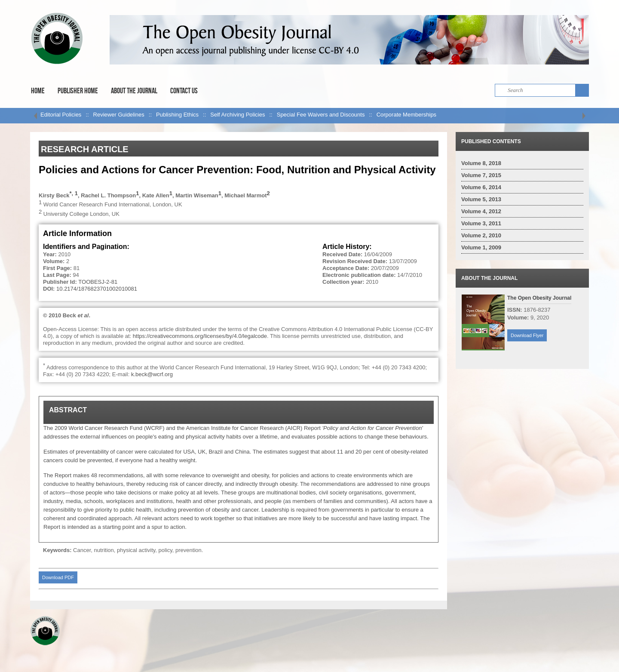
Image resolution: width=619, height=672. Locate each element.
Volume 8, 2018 (481, 163)
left (35, 116)
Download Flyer (527, 335)
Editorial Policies (61, 115)
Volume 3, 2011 (481, 223)
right (584, 116)
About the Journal (134, 91)
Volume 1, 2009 (481, 247)
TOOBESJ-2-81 (98, 282)
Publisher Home (78, 91)
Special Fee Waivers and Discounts (321, 115)
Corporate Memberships (406, 115)
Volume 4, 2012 (481, 211)
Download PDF (58, 577)
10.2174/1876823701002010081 (97, 289)
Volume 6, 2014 (481, 187)
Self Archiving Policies (237, 115)
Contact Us (184, 91)
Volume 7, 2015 (481, 175)
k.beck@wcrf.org (152, 374)
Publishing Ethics (177, 115)
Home (38, 91)
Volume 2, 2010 (481, 235)
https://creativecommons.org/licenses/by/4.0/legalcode (200, 336)
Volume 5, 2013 (481, 199)
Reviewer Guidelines (119, 115)
